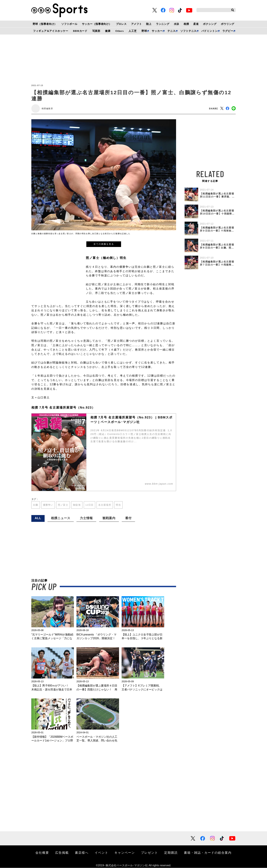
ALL (38, 518)
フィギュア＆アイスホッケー (51, 31)
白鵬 (36, 505)
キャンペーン (125, 853)
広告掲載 (62, 853)
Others (120, 31)
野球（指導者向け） (45, 24)
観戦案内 (109, 518)
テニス (171, 31)
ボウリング (228, 24)
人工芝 (133, 31)
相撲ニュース (61, 518)
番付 (128, 518)
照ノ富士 (63, 505)
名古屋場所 (105, 505)
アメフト (136, 24)
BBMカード (80, 31)
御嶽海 (77, 505)
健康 (108, 31)
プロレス (121, 24)
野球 (144, 31)
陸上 (149, 24)
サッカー (157, 31)
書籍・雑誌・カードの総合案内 (208, 853)
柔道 (196, 24)
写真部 (96, 31)
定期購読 (171, 853)
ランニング (163, 24)
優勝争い (48, 505)
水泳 (177, 24)
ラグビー (228, 31)
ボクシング (210, 24)
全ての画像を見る (104, 244)
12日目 (90, 505)
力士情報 (86, 518)
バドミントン (210, 31)
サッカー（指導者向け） (97, 24)
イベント (101, 853)
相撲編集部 (47, 109)
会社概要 (42, 853)
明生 (119, 505)
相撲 (186, 24)
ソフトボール (69, 24)
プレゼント (150, 853)
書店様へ (82, 853)
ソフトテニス (188, 31)
